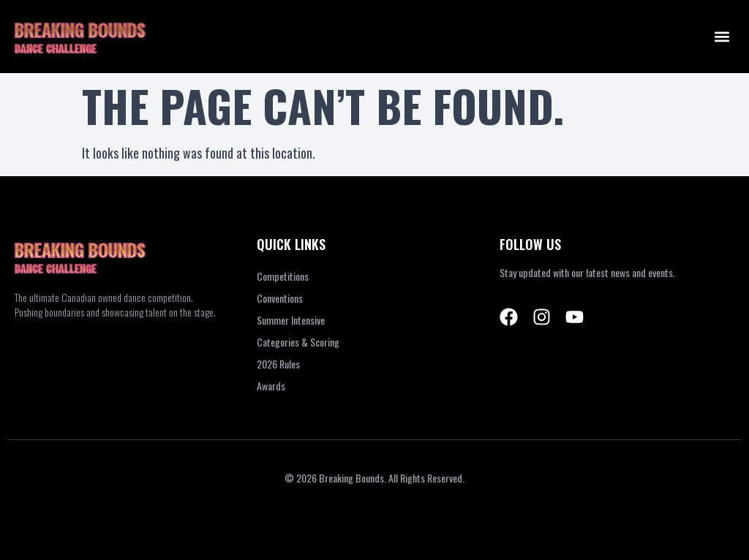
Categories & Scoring (298, 342)
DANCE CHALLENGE (56, 48)
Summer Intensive (291, 320)
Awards (271, 386)
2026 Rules (278, 364)
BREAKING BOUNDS (80, 29)
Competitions (283, 276)
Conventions (280, 298)
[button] (722, 37)
